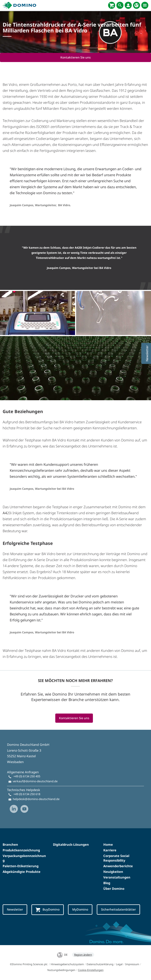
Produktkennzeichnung (21, 850)
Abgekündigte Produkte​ (22, 872)
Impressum (132, 964)
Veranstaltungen (117, 877)
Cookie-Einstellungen (91, 970)
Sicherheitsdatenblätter (118, 909)
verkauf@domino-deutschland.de (35, 781)
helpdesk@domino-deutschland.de (36, 799)
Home (108, 844)
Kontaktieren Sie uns (75, 57)
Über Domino (114, 889)
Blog (107, 883)
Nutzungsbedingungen (61, 970)
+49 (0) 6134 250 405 (27, 776)
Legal (119, 964)
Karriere (110, 850)
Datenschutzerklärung (100, 964)
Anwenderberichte (118, 866)
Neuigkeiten (113, 872)
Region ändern (83, 955)
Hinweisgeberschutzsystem (67, 964)
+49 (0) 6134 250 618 (27, 794)
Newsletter (15, 909)
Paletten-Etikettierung (21, 866)
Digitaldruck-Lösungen (71, 844)
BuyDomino (48, 910)
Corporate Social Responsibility (116, 858)
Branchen (10, 844)
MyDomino (80, 909)
